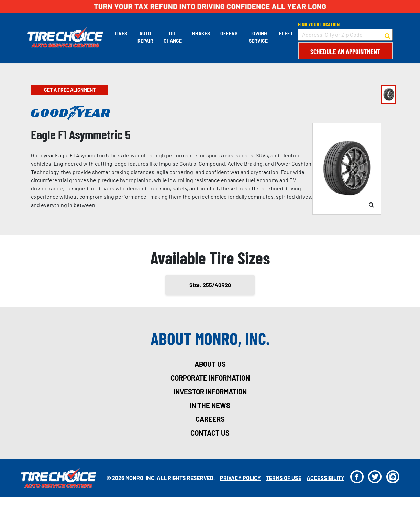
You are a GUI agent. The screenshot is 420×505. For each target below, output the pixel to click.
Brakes (201, 34)
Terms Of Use (284, 478)
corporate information (210, 378)
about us (210, 364)
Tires (121, 34)
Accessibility (325, 478)
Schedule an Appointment (345, 52)
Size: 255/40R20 (210, 285)
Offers (229, 34)
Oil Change (173, 37)
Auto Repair (145, 37)
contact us (210, 433)
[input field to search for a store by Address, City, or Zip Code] (345, 35)
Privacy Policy (240, 478)
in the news (210, 405)
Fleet (286, 34)
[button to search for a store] (388, 35)
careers (210, 419)
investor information (210, 392)
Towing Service (258, 37)
